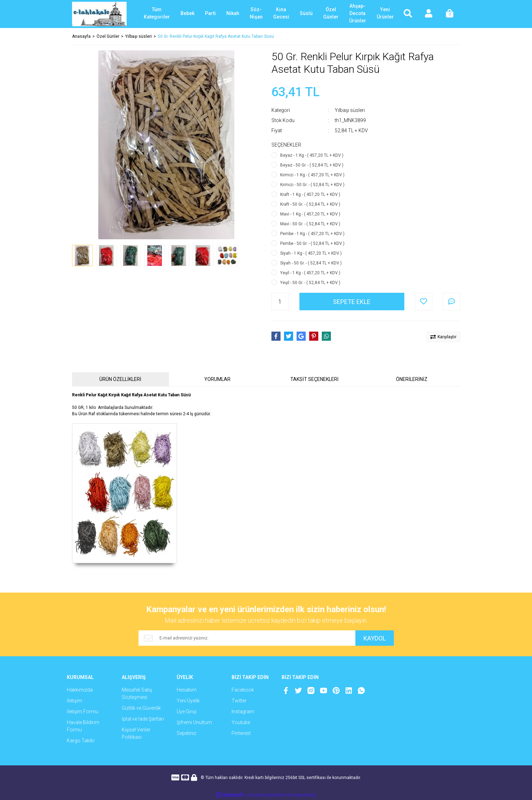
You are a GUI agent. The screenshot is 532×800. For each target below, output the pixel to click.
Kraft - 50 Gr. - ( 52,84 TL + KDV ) (310, 204)
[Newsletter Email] (247, 638)
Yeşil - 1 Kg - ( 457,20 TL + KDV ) (310, 273)
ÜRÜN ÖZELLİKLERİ (120, 379)
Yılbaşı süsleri (350, 110)
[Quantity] (280, 302)
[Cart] (450, 14)
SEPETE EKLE (352, 302)
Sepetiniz (186, 733)
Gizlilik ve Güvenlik (141, 708)
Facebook (243, 690)
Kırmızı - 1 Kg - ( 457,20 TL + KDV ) (312, 175)
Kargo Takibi (81, 741)
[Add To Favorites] (424, 302)
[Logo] (100, 14)
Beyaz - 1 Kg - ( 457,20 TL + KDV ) (312, 155)
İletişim (75, 701)
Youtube (241, 722)
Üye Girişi (187, 711)
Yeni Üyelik (188, 701)
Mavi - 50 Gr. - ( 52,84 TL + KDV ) (310, 224)
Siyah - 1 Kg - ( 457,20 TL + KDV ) (311, 253)
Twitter (239, 701)
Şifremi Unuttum (194, 722)
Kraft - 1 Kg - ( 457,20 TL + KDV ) (310, 194)
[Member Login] (429, 14)
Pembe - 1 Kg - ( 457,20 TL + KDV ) (312, 234)
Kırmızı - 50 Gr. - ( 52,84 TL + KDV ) (312, 185)
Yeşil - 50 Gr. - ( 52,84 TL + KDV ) (310, 283)
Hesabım (187, 690)
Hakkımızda (80, 690)
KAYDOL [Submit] (375, 638)
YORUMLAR (217, 379)
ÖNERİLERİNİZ (412, 379)
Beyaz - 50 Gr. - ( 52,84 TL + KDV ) (312, 165)
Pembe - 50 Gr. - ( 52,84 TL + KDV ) (312, 243)
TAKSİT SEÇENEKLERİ (314, 379)
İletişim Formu (83, 711)
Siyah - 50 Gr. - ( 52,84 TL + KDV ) (311, 263)
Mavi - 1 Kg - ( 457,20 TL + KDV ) (310, 214)
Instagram (243, 711)
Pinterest (241, 733)
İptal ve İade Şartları (143, 719)
